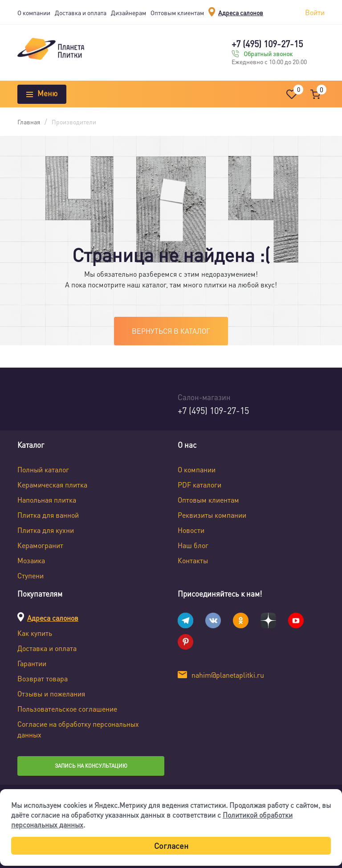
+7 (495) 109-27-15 (267, 44)
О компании (34, 12)
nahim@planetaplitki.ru (228, 675)
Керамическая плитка (52, 485)
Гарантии (32, 663)
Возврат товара (43, 678)
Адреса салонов (241, 12)
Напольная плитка (47, 500)
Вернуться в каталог (171, 331)
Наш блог (193, 545)
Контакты (193, 560)
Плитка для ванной (48, 515)
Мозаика (31, 560)
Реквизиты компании (212, 515)
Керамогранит (40, 545)
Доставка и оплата (81, 12)
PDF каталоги (199, 485)
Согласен (171, 845)
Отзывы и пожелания (51, 694)
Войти (315, 12)
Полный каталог (43, 469)
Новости (191, 530)
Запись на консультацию (91, 766)
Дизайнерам (128, 12)
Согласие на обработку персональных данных (78, 729)
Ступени (31, 575)
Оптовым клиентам (177, 12)
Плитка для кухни (46, 530)
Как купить (35, 633)
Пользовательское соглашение (67, 709)
